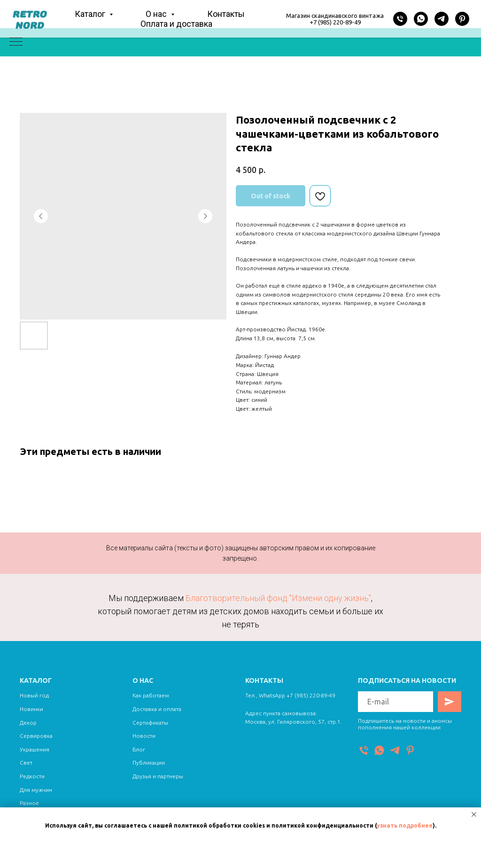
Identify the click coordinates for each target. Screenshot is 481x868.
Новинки (31, 709)
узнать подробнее (405, 825)
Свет (26, 762)
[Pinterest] (462, 19)
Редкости (32, 776)
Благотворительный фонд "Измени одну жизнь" (278, 598)
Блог (139, 749)
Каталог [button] (91, 14)
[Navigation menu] (16, 42)
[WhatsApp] (421, 19)
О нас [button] (157, 14)
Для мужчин (36, 790)
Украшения (35, 749)
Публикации (149, 762)
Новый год (34, 695)
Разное (29, 803)
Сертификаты (150, 723)
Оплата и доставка (176, 24)
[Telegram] (442, 19)
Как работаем (151, 695)
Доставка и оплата (157, 709)
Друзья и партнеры (158, 776)
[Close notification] (474, 814)
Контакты (226, 14)
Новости (144, 736)
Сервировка (36, 736)
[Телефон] (400, 19)
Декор (28, 723)
